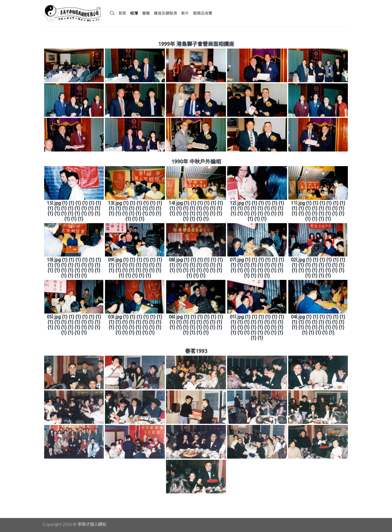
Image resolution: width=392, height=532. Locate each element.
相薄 (134, 13)
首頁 (122, 13)
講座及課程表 (165, 13)
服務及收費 (203, 13)
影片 (185, 13)
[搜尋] (112, 13)
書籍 (146, 13)
